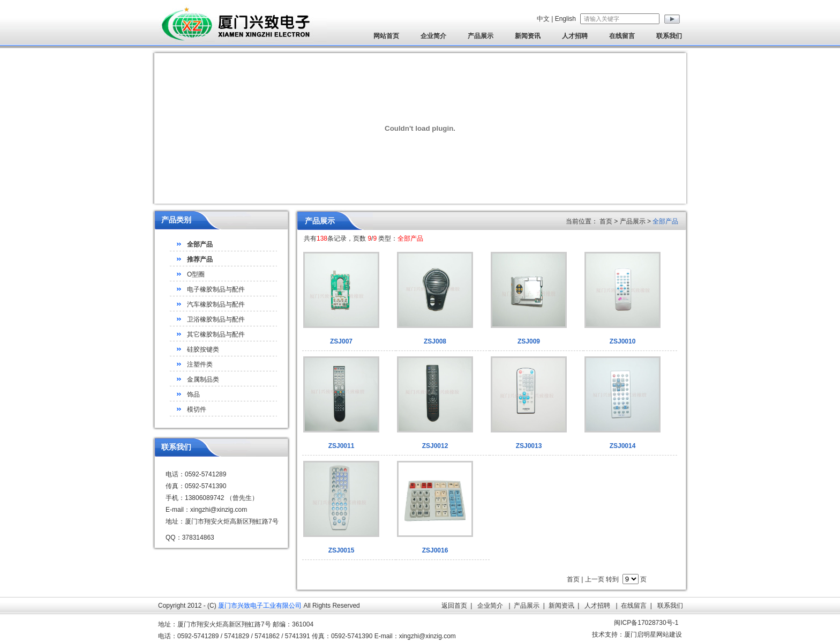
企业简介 (433, 36)
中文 (543, 19)
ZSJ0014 (623, 446)
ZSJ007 (341, 341)
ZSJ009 (529, 341)
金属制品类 (203, 379)
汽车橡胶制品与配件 (216, 304)
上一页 (595, 579)
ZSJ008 (435, 341)
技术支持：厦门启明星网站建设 (637, 634)
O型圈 (196, 274)
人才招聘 (575, 36)
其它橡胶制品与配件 (216, 334)
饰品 (193, 394)
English (565, 19)
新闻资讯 (528, 36)
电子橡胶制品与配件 (216, 289)
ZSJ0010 (623, 341)
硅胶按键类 (203, 349)
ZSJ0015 (342, 550)
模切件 (197, 409)
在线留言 (622, 36)
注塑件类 (200, 364)
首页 (573, 579)
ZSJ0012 (435, 446)
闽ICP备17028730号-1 (646, 623)
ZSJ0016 (435, 550)
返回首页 (454, 606)
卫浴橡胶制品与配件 (216, 319)
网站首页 (386, 36)
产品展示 (481, 36)
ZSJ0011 (342, 446)
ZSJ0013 (529, 446)
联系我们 (669, 36)
